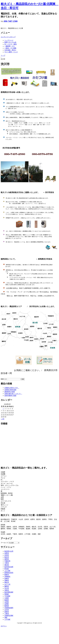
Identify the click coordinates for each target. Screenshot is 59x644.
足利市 (7, 555)
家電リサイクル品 (10, 42)
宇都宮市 (7, 561)
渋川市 (7, 588)
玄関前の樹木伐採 (10, 390)
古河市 (7, 610)
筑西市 (7, 612)
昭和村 (7, 606)
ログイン (4, 626)
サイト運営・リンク (11, 52)
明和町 (7, 594)
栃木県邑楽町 (9, 592)
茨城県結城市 (9, 608)
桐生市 (7, 582)
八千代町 (7, 619)
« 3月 (3, 419)
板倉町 (7, 600)
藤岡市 (7, 586)
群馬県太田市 (9, 573)
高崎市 (7, 580)
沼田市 (7, 590)
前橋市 (7, 579)
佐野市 (7, 553)
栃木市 (7, 557)
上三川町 (7, 571)
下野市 (7, 563)
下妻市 (7, 614)
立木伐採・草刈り (10, 50)
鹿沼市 (7, 565)
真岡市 (7, 559)
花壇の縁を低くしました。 (13, 394)
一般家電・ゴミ (10, 46)
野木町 (7, 569)
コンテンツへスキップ (8, 37)
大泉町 (7, 598)
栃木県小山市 (9, 551)
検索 (2, 379)
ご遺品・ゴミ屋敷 (10, 48)
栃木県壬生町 (9, 567)
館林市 (7, 575)
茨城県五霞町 (9, 616)
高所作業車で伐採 (10, 396)
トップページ (9, 40)
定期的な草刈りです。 (12, 388)
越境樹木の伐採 (10, 392)
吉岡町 (7, 604)
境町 (6, 617)
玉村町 (7, 602)
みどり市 (7, 584)
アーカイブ (4, 543)
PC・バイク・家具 (11, 44)
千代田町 (7, 596)
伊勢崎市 (7, 577)
